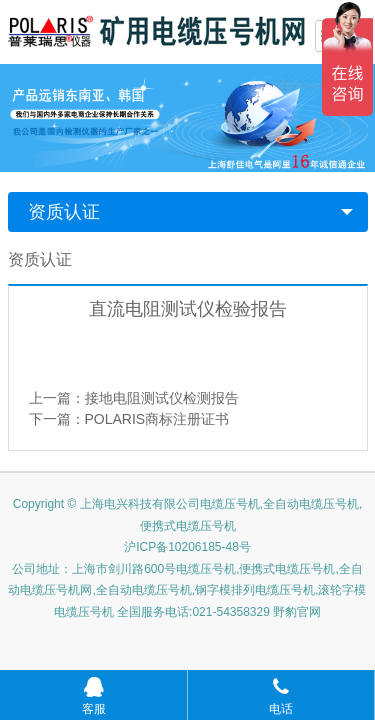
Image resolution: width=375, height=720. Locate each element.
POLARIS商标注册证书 (157, 419)
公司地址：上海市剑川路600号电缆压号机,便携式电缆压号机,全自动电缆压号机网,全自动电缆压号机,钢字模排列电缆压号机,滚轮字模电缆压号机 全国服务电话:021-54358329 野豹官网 (187, 590)
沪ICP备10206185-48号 (187, 547)
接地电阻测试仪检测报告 (162, 398)
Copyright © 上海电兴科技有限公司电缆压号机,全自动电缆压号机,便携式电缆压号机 (188, 515)
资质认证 (64, 212)
